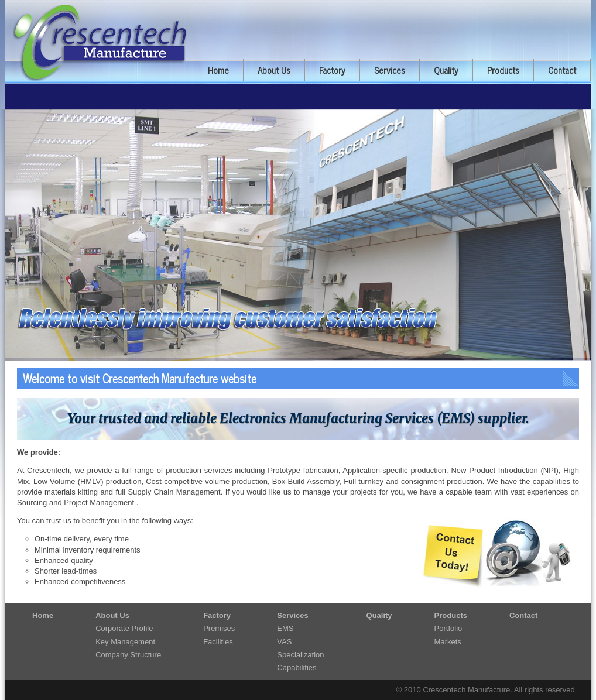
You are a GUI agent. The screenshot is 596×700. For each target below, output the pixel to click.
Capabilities (297, 668)
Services (390, 70)
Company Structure (128, 655)
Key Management (125, 642)
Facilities (218, 642)
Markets (448, 642)
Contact (562, 70)
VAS (284, 642)
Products (503, 70)
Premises (219, 628)
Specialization (300, 655)
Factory (332, 70)
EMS (285, 628)
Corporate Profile (124, 628)
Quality (446, 70)
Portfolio (448, 628)
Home (218, 70)
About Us (274, 70)
